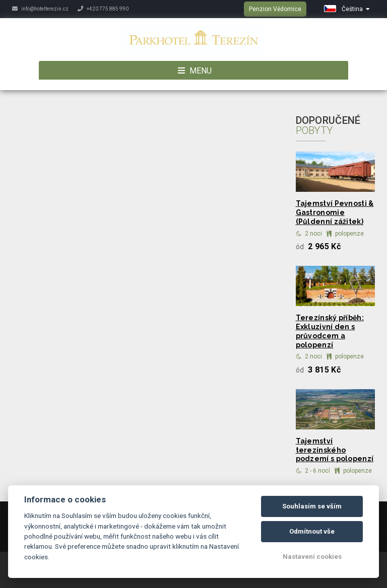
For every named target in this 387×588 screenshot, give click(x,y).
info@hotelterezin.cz (40, 9)
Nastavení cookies (312, 557)
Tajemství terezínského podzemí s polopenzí (335, 450)
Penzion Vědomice (275, 9)
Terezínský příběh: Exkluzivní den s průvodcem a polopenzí (330, 331)
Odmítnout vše (312, 531)
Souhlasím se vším (312, 506)
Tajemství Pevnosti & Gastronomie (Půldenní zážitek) (335, 212)
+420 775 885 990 (103, 9)
